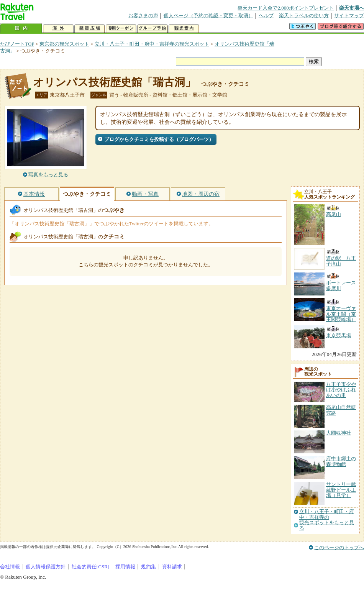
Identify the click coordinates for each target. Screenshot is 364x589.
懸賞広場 (90, 29)
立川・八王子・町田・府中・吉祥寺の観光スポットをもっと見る (327, 520)
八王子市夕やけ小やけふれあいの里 (341, 390)
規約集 (148, 567)
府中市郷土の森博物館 (341, 461)
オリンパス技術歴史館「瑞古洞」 (114, 82)
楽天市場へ (352, 8)
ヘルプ (266, 16)
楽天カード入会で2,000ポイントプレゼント (286, 8)
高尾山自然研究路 (341, 410)
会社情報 (10, 567)
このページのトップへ (339, 547)
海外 (58, 29)
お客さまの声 (143, 16)
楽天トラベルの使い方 (304, 16)
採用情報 (125, 567)
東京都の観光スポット (64, 44)
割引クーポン (121, 29)
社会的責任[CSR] (91, 567)
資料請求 (172, 567)
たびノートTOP (17, 44)
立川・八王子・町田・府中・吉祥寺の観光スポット (152, 44)
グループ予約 (152, 29)
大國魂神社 (339, 433)
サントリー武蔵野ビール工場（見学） (341, 490)
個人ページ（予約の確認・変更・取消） (208, 16)
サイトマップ (349, 16)
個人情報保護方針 (46, 567)
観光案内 (184, 29)
